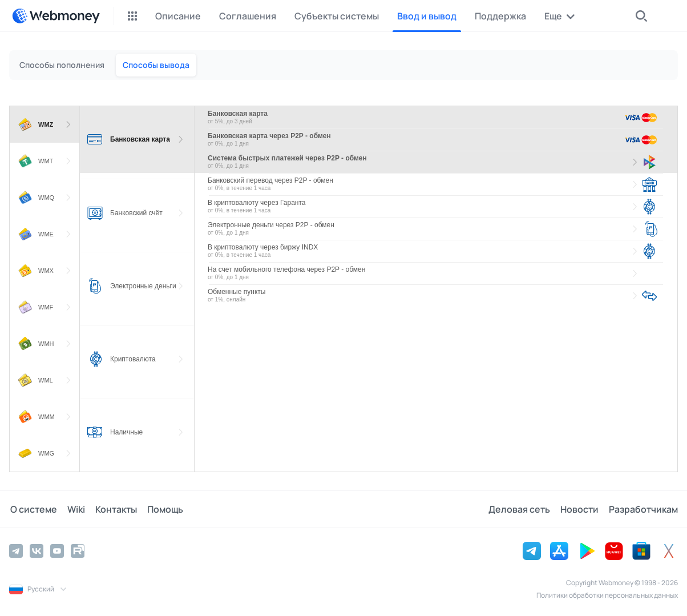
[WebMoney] (56, 16)
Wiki (74, 509)
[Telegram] (16, 551)
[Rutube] (78, 551)
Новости (581, 509)
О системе (33, 509)
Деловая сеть (522, 509)
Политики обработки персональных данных (607, 595)
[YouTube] (57, 551)
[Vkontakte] (37, 551)
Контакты (113, 509)
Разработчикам (643, 509)
